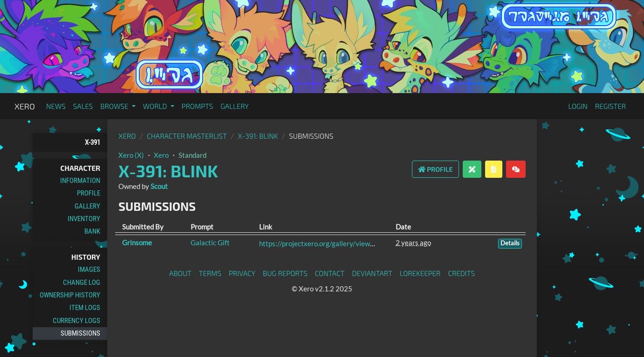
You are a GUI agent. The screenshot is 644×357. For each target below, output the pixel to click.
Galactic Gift (210, 242)
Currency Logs (76, 321)
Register (610, 106)
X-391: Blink (258, 136)
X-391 (92, 142)
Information (80, 181)
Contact (330, 273)
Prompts (198, 106)
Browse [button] (115, 106)
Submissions (80, 333)
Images (89, 269)
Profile (89, 193)
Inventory (84, 219)
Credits (461, 273)
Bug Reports (285, 273)
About (180, 273)
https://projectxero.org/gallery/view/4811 (324, 243)
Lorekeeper (420, 273)
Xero (25, 106)
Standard (192, 155)
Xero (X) (131, 155)
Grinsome (137, 242)
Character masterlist (187, 136)
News (56, 106)
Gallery (235, 106)
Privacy (242, 273)
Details (510, 243)
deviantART (372, 273)
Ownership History (70, 295)
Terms (210, 273)
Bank (92, 231)
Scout (159, 186)
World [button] (156, 106)
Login (578, 106)
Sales (83, 106)
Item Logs (85, 308)
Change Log (82, 283)
